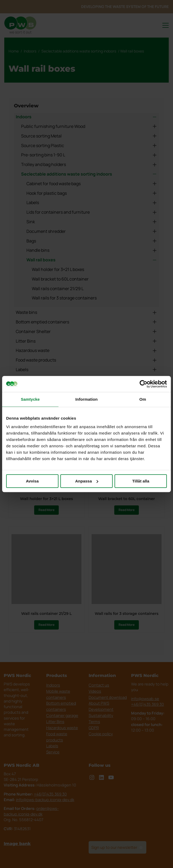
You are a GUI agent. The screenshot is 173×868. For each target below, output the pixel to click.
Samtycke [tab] (30, 399)
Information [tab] (86, 399)
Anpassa (87, 481)
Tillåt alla (141, 481)
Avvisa (32, 481)
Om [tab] (143, 399)
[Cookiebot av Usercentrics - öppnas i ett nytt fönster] (143, 384)
